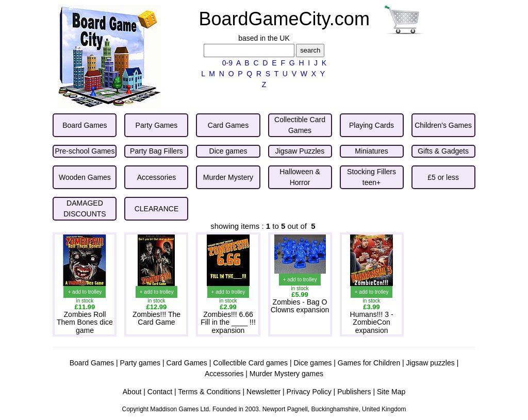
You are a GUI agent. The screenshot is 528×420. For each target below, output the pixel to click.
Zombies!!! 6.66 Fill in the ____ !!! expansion (228, 322)
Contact (160, 392)
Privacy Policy (309, 392)
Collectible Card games (250, 363)
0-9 (227, 63)
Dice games (312, 363)
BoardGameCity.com (284, 19)
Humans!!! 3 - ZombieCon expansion (372, 322)
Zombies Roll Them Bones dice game (85, 322)
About (132, 392)
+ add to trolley (85, 292)
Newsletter (263, 392)
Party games (141, 363)
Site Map (391, 392)
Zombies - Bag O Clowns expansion (300, 306)
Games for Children (369, 363)
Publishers (354, 392)
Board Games (92, 363)
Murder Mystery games (286, 374)
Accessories (224, 374)
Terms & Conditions (209, 392)
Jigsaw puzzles (431, 363)
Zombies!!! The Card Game (156, 318)
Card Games (187, 363)
